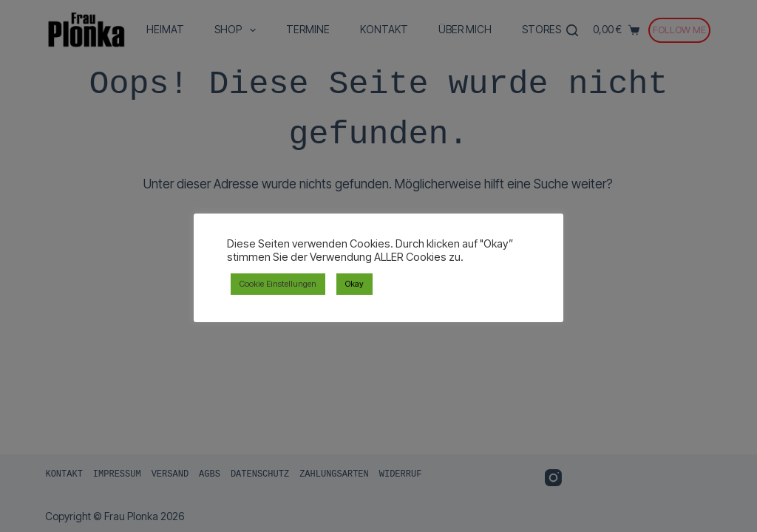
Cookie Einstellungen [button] (278, 284)
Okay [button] (354, 284)
